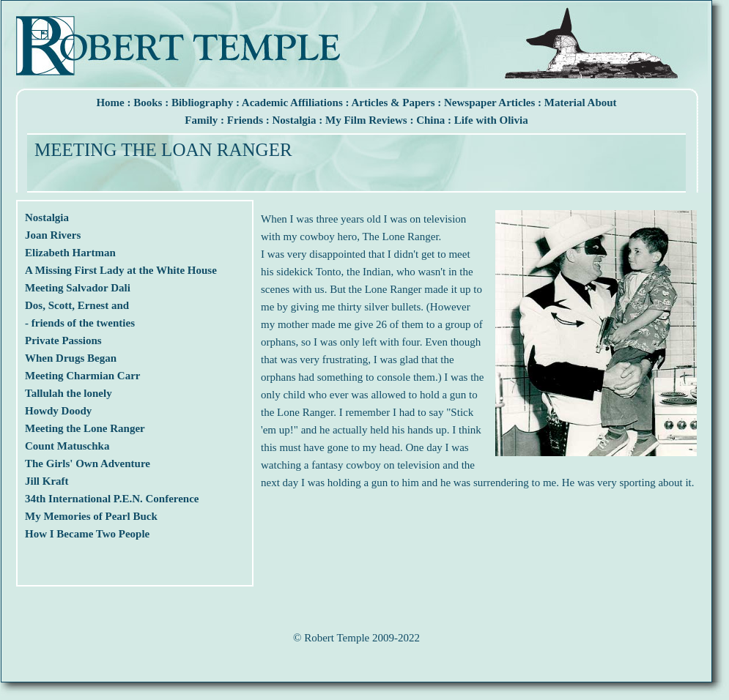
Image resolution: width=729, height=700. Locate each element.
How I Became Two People (87, 534)
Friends (245, 120)
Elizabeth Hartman (70, 253)
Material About (581, 103)
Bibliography (202, 103)
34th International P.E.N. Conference (112, 499)
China (430, 120)
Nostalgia (295, 120)
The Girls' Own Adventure (88, 463)
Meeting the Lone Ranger (85, 428)
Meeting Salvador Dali (78, 288)
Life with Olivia (491, 120)
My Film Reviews (366, 120)
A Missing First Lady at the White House (121, 270)
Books (148, 103)
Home (110, 103)
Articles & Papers (393, 103)
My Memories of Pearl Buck (91, 516)
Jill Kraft (47, 481)
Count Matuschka (67, 446)
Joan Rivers (53, 235)
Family (201, 120)
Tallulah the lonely (69, 393)
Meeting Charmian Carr (82, 376)
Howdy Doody (58, 411)
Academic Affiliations (292, 103)
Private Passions (63, 340)
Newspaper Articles (489, 103)
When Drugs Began (71, 358)
